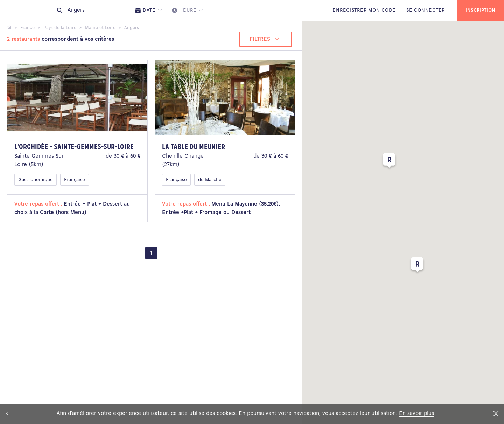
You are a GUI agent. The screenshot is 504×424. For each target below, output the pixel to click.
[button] (417, 266)
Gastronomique (36, 180)
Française (75, 180)
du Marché (210, 180)
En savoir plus (416, 413)
